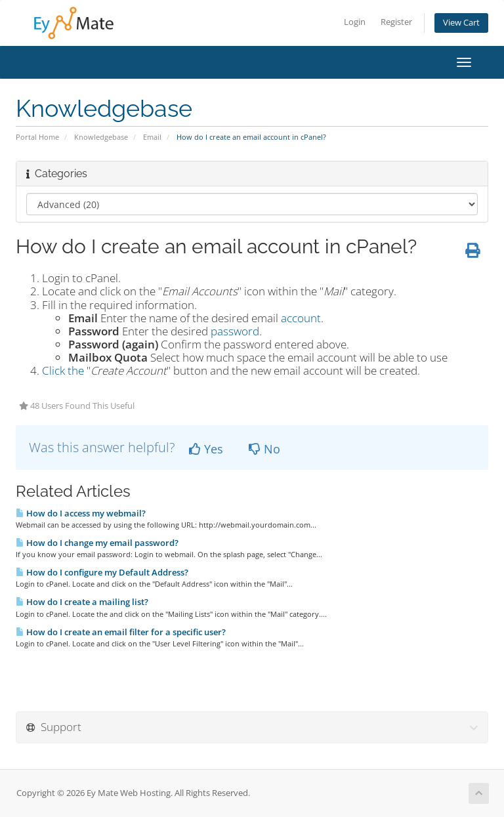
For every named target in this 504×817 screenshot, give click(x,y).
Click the (63, 370)
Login (355, 22)
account (301, 318)
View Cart (461, 23)
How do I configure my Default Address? (102, 572)
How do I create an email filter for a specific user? (121, 632)
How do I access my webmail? (81, 513)
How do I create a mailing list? (82, 602)
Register (396, 22)
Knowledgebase (101, 137)
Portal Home (37, 137)
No (264, 449)
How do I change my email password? (97, 543)
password (235, 331)
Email (152, 137)
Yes (206, 449)
